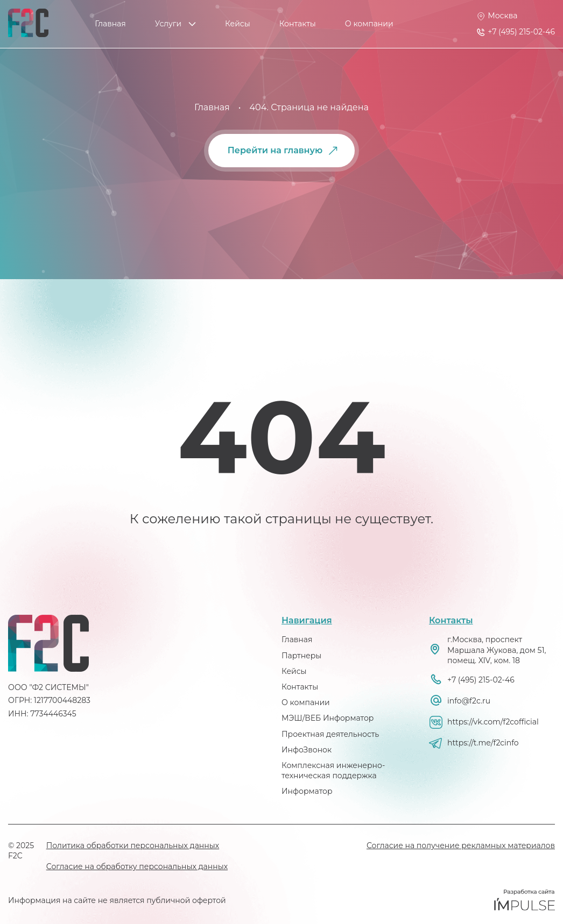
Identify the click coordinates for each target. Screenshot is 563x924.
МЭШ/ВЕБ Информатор (328, 718)
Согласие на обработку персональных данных (137, 866)
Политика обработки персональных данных (133, 845)
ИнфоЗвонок (307, 750)
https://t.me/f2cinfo (483, 743)
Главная (110, 24)
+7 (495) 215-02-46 (481, 680)
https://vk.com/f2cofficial (493, 722)
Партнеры (301, 656)
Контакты (298, 24)
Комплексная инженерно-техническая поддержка (333, 770)
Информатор (307, 791)
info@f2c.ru (469, 701)
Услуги (168, 24)
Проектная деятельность (330, 734)
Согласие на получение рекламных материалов (461, 845)
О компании (369, 24)
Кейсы (238, 24)
